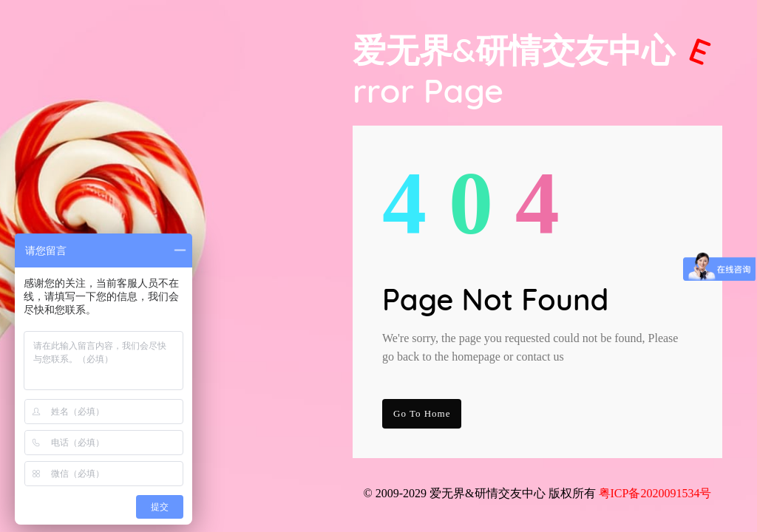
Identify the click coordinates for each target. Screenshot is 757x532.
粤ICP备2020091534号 (655, 493)
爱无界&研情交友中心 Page (534, 70)
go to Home (422, 413)
